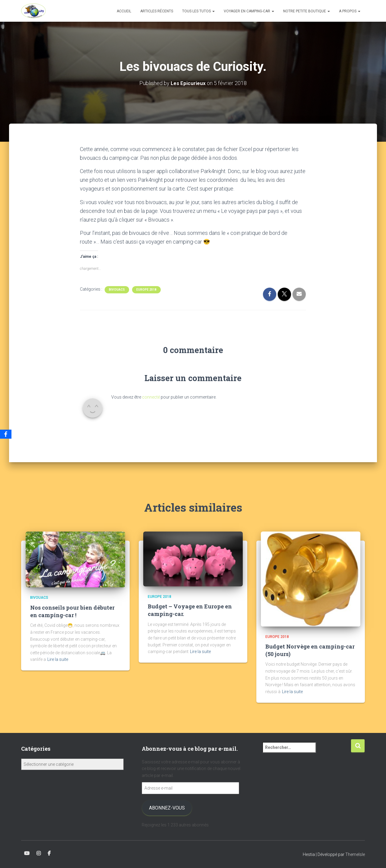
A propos (350, 11)
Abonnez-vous (167, 808)
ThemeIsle (355, 854)
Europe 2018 (146, 289)
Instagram (39, 854)
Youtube (27, 854)
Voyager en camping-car (249, 11)
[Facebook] (6, 434)
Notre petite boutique (307, 11)
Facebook (49, 854)
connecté (151, 397)
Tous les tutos (198, 11)
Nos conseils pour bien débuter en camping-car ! (72, 611)
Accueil (124, 11)
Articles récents (157, 11)
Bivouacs (117, 289)
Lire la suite (58, 659)
